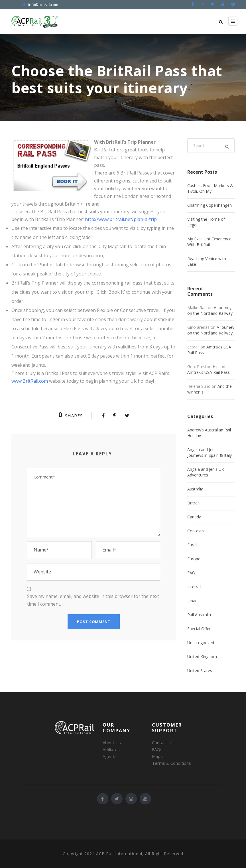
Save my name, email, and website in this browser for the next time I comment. (93, 600)
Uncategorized (201, 643)
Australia (195, 489)
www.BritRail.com (30, 381)
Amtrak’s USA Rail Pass (209, 372)
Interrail (194, 587)
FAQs (157, 749)
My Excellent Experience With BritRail (209, 242)
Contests (196, 531)
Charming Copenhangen (210, 205)
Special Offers (200, 629)
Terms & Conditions (171, 763)
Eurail (192, 545)
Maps (157, 756)
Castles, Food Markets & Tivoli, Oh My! (210, 188)
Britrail (193, 503)
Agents (110, 756)
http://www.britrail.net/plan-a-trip (121, 219)
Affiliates (111, 749)
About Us (112, 743)
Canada (194, 517)
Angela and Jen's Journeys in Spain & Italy (210, 452)
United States (200, 671)
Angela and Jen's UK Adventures (206, 472)
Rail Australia (199, 615)
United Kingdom (202, 657)
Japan (192, 601)
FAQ (191, 573)
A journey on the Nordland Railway (210, 310)
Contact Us (163, 743)
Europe (194, 559)
